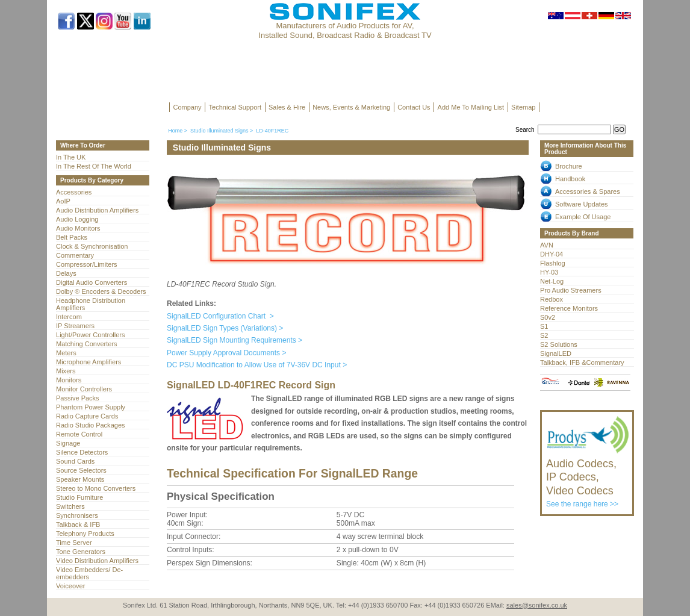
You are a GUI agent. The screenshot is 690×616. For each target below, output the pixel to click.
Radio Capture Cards (87, 416)
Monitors (69, 380)
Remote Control (79, 434)
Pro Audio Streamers (571, 290)
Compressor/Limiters (87, 264)
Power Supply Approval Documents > (226, 353)
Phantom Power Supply (91, 407)
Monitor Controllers (84, 389)
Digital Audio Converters (92, 282)
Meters (66, 353)
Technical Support (235, 107)
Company (188, 107)
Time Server (74, 543)
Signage (68, 443)
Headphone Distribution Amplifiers (91, 304)
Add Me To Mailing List (471, 107)
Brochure (569, 166)
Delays (66, 273)
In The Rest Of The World (94, 166)
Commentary (75, 255)
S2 (544, 335)
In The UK (71, 157)
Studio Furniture (79, 497)
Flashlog (553, 263)
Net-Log (552, 281)
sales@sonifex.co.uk (537, 605)
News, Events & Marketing (351, 107)
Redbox (552, 299)
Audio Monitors (78, 228)
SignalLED (556, 353)
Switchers (70, 506)
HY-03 (549, 272)
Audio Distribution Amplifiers (97, 210)
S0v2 (548, 317)
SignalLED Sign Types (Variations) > (225, 328)
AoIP (63, 201)
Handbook (570, 179)
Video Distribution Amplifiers (97, 561)
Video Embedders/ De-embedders (89, 573)
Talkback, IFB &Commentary (582, 362)
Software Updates (582, 204)
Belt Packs (72, 237)
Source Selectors (81, 470)
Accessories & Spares (588, 191)
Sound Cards (75, 461)
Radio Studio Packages (91, 425)
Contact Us (414, 107)
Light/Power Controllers (91, 335)
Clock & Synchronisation (92, 246)
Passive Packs (78, 398)
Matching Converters (87, 344)
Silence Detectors (82, 452)
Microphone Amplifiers (89, 362)
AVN (547, 245)
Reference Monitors (569, 308)
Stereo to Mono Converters (96, 488)
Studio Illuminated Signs (219, 131)
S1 (544, 326)
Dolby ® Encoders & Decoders (101, 291)
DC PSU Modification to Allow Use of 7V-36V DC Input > (257, 365)
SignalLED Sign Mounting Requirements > (235, 340)
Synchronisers (77, 515)
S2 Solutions (559, 344)
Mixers (66, 371)
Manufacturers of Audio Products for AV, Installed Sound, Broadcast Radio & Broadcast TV (345, 30)
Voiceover (70, 586)
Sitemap (523, 107)
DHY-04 (552, 254)
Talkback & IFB (78, 524)
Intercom (69, 317)
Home (175, 131)
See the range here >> (588, 478)
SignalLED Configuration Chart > (220, 316)
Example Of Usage (583, 217)
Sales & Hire (287, 107)
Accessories (74, 192)
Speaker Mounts (80, 479)
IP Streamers (75, 326)
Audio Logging (77, 219)
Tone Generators (81, 552)
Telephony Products (85, 534)
